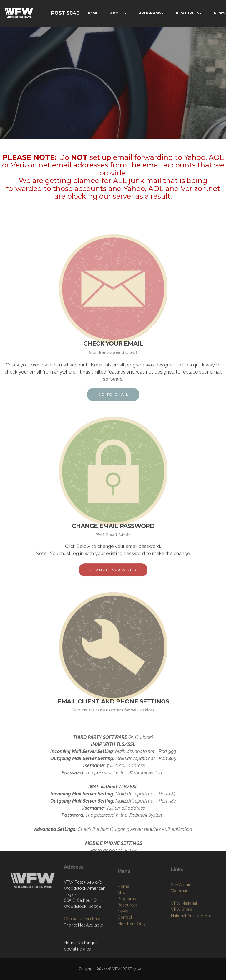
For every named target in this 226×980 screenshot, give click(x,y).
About (123, 927)
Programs (127, 933)
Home (123, 920)
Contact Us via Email (83, 935)
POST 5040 (65, 13)
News (123, 945)
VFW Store (181, 937)
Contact (125, 951)
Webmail (180, 918)
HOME (92, 13)
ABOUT (117, 13)
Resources (128, 939)
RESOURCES (187, 13)
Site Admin (181, 912)
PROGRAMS (150, 13)
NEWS (220, 13)
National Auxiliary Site (191, 943)
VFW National (184, 931)
